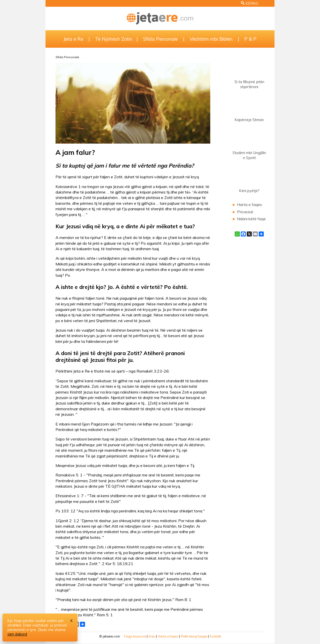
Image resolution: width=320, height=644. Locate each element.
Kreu (152, 636)
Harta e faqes (249, 205)
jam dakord (17, 634)
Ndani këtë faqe (251, 219)
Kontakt (215, 636)
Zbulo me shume (52, 630)
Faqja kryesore (135, 636)
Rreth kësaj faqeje (194, 636)
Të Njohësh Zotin (114, 39)
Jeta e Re (73, 39)
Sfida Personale (160, 39)
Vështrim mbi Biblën (211, 39)
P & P (250, 39)
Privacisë (245, 212)
